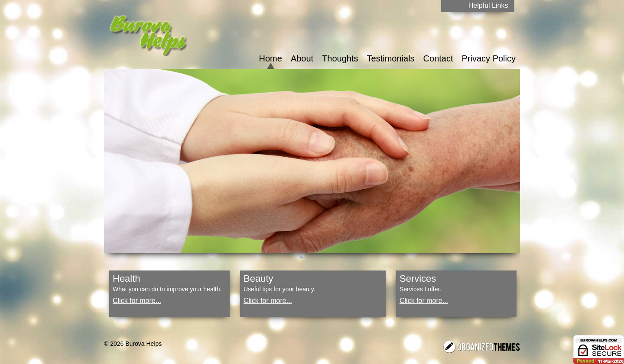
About (302, 58)
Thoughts (340, 58)
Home (271, 58)
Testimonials (391, 58)
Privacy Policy (489, 58)
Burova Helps (143, 344)
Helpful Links (488, 5)
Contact (438, 58)
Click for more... (137, 301)
